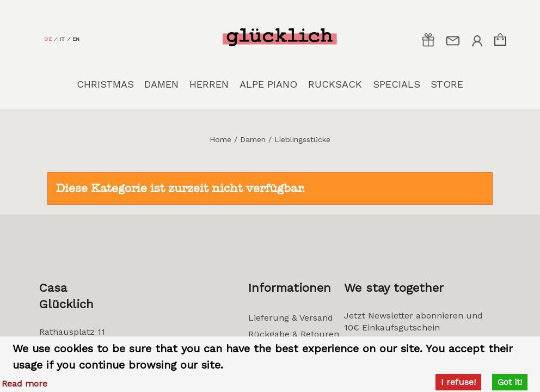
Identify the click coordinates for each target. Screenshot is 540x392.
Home (220, 139)
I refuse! (458, 382)
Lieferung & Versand (291, 318)
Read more (24, 384)
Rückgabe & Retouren (294, 334)
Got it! (510, 382)
